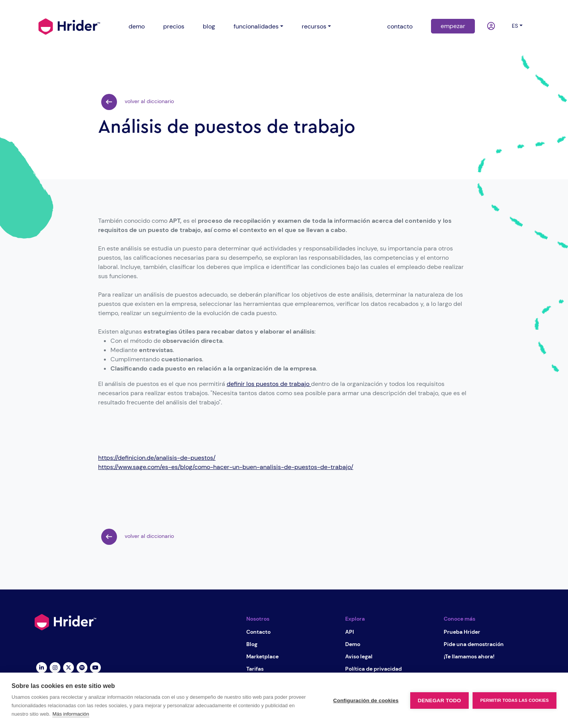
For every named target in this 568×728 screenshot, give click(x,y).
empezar (453, 26)
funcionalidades (256, 26)
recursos (314, 26)
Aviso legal (359, 656)
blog (209, 26)
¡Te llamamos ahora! (469, 656)
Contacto (258, 632)
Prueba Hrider (462, 632)
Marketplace (262, 656)
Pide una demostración (474, 644)
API (350, 632)
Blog (252, 644)
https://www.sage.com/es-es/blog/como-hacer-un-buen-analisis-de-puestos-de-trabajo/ (226, 467)
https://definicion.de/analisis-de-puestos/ (157, 458)
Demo (353, 644)
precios (174, 26)
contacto (400, 26)
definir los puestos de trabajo (269, 384)
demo (137, 26)
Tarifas (255, 669)
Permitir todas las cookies (515, 700)
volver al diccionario (138, 102)
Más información (71, 714)
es (515, 26)
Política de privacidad (373, 669)
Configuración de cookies (366, 700)
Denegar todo (439, 700)
